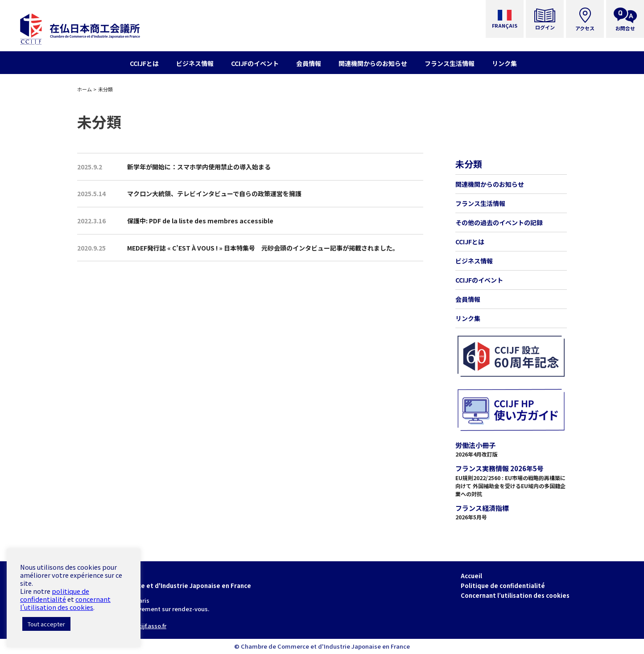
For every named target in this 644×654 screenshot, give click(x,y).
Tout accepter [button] (46, 624)
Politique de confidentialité (503, 586)
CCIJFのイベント (479, 280)
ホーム (85, 89)
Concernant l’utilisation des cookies (515, 595)
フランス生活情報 (480, 203)
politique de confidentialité (55, 595)
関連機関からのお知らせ (490, 184)
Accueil (471, 576)
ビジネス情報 (474, 261)
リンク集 (468, 318)
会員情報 (468, 299)
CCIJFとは (470, 242)
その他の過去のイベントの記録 (499, 222)
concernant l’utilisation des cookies (65, 603)
